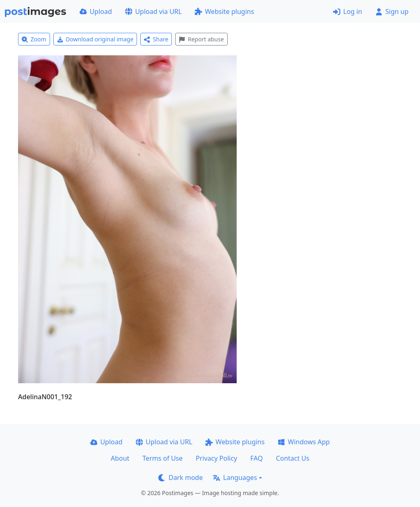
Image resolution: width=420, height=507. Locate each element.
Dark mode (180, 477)
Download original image (95, 39)
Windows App (304, 442)
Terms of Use (162, 458)
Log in (348, 11)
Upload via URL (153, 11)
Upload (96, 11)
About (120, 458)
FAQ (256, 458)
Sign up (392, 11)
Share (156, 39)
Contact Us (293, 458)
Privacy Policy (216, 458)
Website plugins (224, 11)
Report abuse (201, 39)
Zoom (34, 39)
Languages (235, 477)
